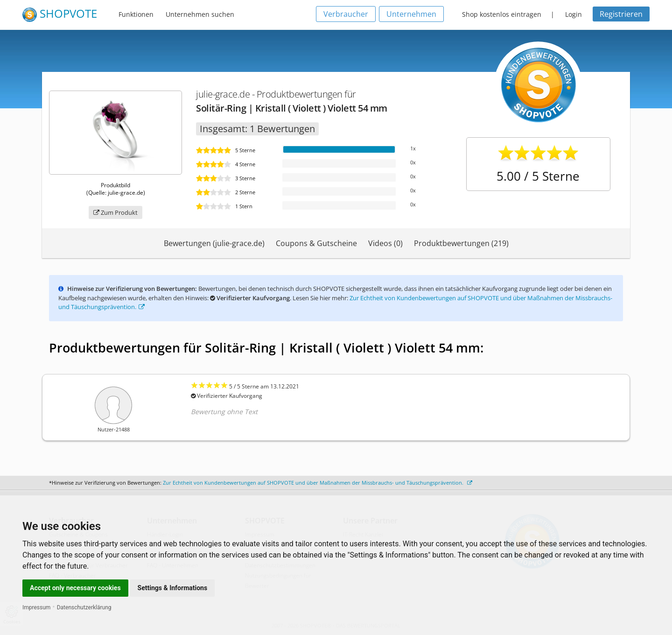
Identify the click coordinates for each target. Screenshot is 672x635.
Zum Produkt (115, 212)
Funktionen (136, 14)
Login (574, 14)
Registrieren (621, 14)
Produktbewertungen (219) (461, 243)
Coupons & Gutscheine (316, 243)
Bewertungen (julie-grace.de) (214, 243)
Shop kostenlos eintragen (502, 14)
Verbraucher (346, 14)
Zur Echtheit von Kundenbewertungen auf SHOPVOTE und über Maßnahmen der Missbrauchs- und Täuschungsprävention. (318, 483)
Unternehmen (411, 14)
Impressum (36, 607)
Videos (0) (385, 243)
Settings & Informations (173, 588)
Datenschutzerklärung (84, 607)
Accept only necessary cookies (75, 588)
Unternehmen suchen (200, 14)
